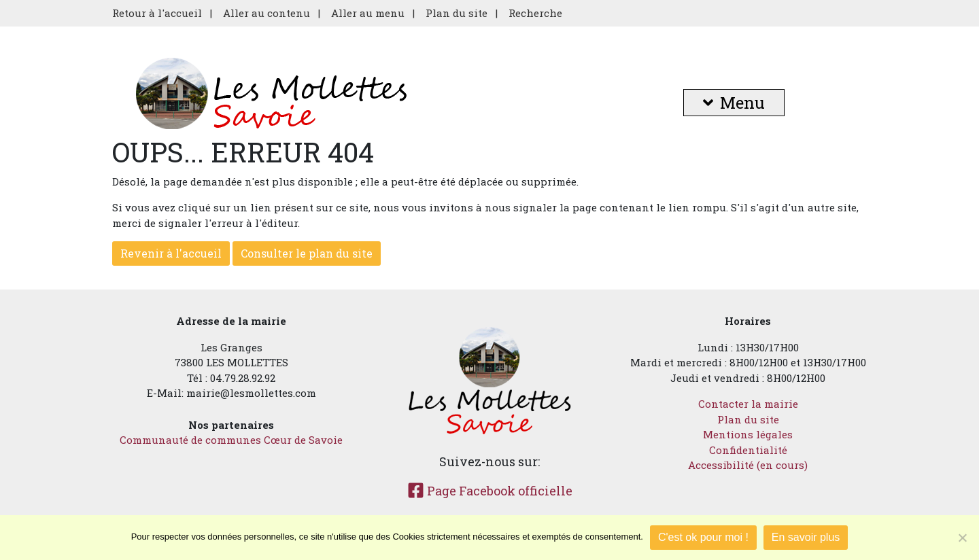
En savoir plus (806, 537)
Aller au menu (368, 13)
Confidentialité (748, 450)
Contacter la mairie (748, 404)
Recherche (535, 13)
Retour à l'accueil (157, 13)
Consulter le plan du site (307, 253)
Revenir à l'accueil (171, 253)
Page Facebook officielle (490, 491)
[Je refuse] (962, 538)
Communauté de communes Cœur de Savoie (231, 440)
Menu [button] (734, 103)
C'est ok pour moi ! (703, 537)
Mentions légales (748, 434)
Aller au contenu (267, 13)
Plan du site (457, 13)
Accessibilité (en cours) (748, 465)
